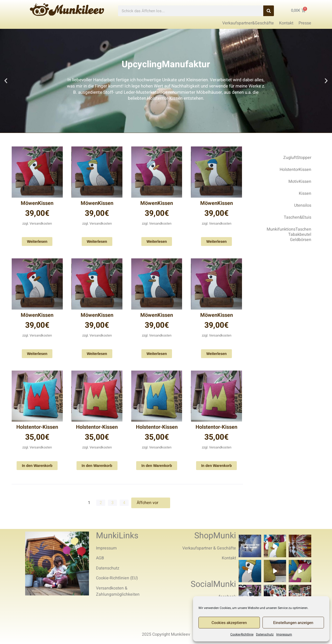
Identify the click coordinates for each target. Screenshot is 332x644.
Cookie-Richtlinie (242, 634)
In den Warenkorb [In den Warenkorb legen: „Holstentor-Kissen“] (37, 466)
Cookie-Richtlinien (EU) (117, 578)
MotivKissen (300, 182)
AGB (100, 558)
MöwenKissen (37, 203)
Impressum (284, 634)
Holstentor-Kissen (37, 427)
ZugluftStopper (297, 158)
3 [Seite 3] (112, 503)
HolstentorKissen (295, 170)
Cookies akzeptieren (229, 623)
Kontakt (229, 558)
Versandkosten (41, 223)
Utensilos (303, 205)
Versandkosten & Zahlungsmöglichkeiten (118, 591)
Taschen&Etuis (298, 217)
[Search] (269, 11)
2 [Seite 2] (101, 503)
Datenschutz (265, 634)
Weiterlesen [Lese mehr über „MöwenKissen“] (37, 242)
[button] (6, 81)
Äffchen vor (151, 503)
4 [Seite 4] (124, 503)
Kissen (305, 193)
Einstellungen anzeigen (293, 623)
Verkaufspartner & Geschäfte (209, 548)
